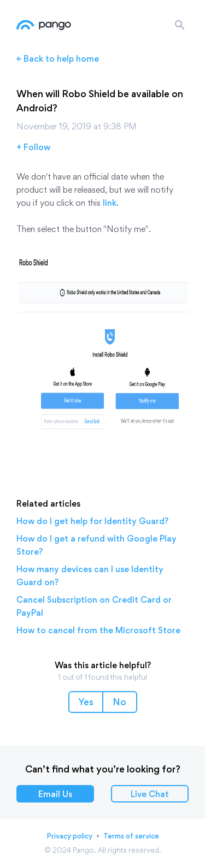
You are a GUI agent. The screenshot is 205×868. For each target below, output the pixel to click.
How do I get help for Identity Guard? (92, 521)
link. (111, 203)
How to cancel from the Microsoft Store (98, 630)
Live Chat (150, 794)
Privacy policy (69, 836)
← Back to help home (58, 59)
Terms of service (131, 836)
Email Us (55, 794)
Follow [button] (37, 147)
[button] (86, 702)
